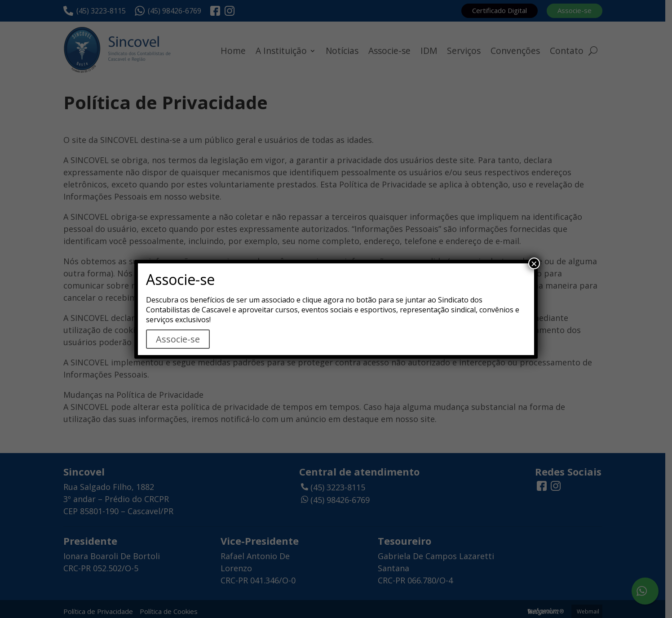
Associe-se (178, 339)
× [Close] (534, 263)
